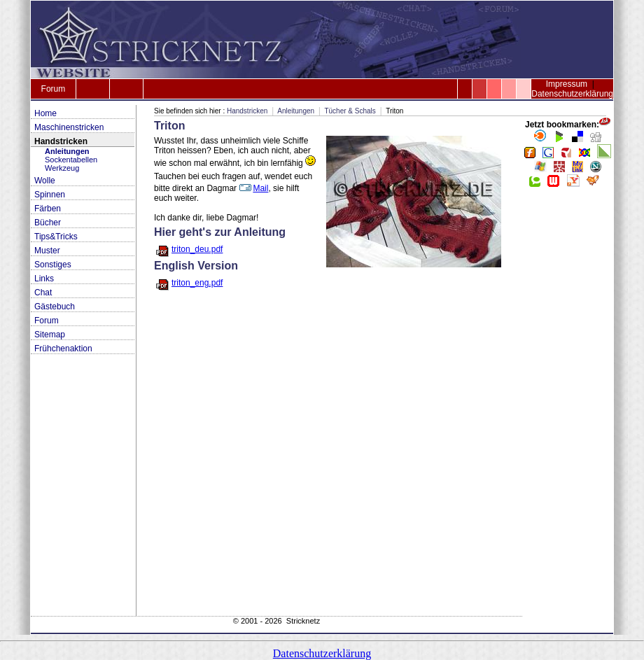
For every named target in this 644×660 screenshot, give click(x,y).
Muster (47, 251)
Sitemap (50, 335)
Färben (48, 209)
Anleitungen (67, 151)
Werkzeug (62, 168)
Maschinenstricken (69, 127)
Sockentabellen (71, 160)
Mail (253, 188)
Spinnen (50, 195)
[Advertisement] (568, 406)
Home (45, 113)
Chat (43, 293)
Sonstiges (53, 265)
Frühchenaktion (63, 349)
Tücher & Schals (350, 111)
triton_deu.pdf (197, 249)
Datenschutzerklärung (572, 94)
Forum (54, 89)
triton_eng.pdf (197, 283)
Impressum (567, 84)
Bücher (48, 223)
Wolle (45, 181)
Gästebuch (55, 307)
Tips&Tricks (56, 237)
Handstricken (61, 141)
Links (44, 279)
